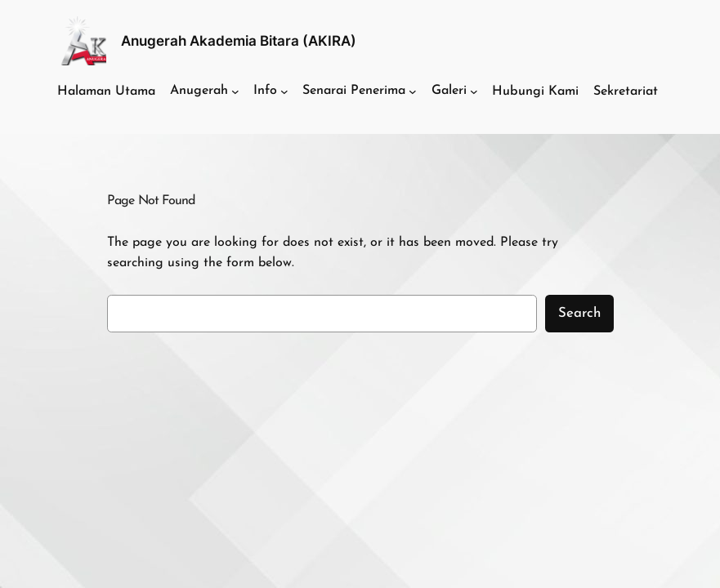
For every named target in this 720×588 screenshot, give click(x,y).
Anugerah (199, 91)
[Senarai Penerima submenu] (413, 91)
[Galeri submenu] (474, 91)
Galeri (449, 91)
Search (579, 313)
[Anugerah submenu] (235, 91)
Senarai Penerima (354, 91)
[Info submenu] (284, 91)
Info (265, 91)
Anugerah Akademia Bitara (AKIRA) (239, 40)
